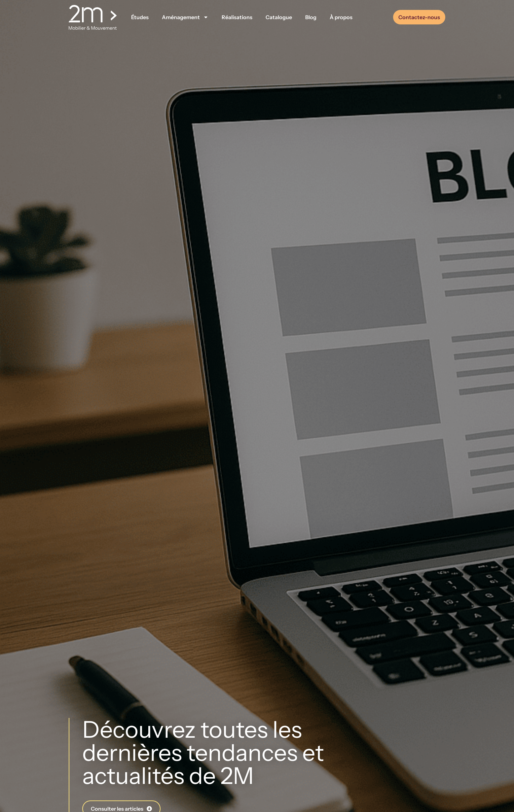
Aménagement (185, 17)
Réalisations (237, 17)
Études (140, 17)
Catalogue (279, 17)
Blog (311, 17)
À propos (341, 17)
